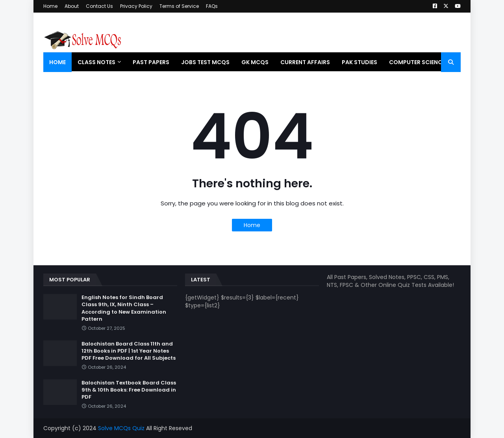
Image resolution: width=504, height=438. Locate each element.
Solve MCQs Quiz (121, 428)
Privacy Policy (136, 6)
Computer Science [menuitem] (417, 62)
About (72, 6)
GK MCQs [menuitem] (255, 62)
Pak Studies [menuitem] (359, 62)
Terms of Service (179, 6)
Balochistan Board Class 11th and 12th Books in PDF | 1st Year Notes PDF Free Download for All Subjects (129, 351)
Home (50, 6)
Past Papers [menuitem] (151, 62)
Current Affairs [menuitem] (305, 62)
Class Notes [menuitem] (96, 62)
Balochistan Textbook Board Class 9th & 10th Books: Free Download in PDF (129, 390)
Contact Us (99, 6)
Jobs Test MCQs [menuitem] (205, 62)
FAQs (212, 6)
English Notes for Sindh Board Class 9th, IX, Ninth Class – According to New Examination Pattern (124, 308)
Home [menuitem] (57, 62)
